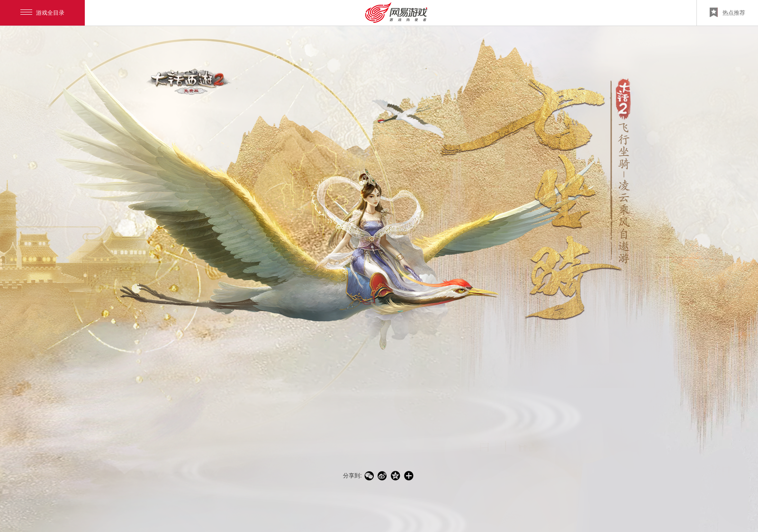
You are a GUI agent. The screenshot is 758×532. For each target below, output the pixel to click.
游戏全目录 (42, 13)
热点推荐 (727, 12)
